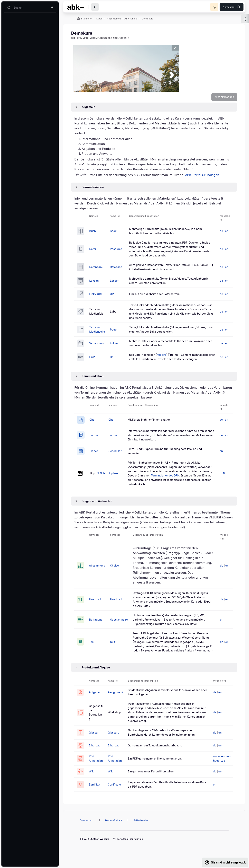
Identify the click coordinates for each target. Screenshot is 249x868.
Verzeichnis (100, 345)
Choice (118, 571)
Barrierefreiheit (114, 830)
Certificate (118, 792)
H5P (96, 361)
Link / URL (100, 296)
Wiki (95, 779)
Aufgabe (98, 702)
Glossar (97, 742)
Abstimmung (101, 571)
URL (117, 296)
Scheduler (118, 456)
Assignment (119, 702)
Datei (96, 251)
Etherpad (98, 754)
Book (117, 233)
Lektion (98, 283)
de (218, 233)
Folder (118, 345)
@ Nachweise (141, 830)
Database (120, 269)
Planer (98, 456)
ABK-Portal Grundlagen (207, 177)
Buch (96, 233)
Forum (98, 440)
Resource (120, 251)
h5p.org (164, 356)
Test (95, 649)
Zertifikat (98, 792)
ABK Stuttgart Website (97, 849)
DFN (219, 478)
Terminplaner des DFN (186, 480)
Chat (96, 425)
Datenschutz (87, 830)
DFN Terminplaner (112, 478)
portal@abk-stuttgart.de (130, 849)
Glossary (117, 742)
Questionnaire (123, 625)
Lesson (118, 283)
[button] (220, 99)
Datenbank (100, 269)
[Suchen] (30, 8)
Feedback (99, 604)
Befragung (99, 625)
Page (117, 331)
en (223, 233)
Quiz (116, 649)
